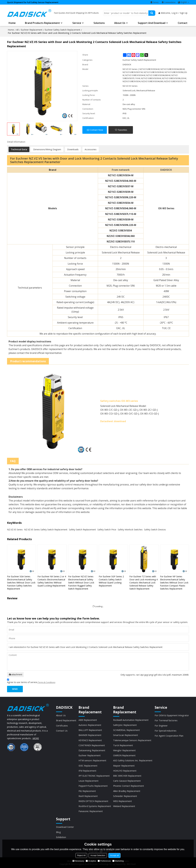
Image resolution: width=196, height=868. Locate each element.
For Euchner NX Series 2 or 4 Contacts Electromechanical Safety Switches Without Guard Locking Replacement (52, 581)
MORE (36, 738)
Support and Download (152, 23)
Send (15, 689)
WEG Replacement (123, 801)
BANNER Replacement (90, 735)
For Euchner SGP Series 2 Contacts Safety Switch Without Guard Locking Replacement (111, 581)
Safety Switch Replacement (82, 530)
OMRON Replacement (124, 755)
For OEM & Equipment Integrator (172, 715)
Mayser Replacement (124, 766)
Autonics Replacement (90, 725)
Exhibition (61, 837)
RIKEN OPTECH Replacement (93, 801)
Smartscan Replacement (126, 735)
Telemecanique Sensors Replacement (132, 740)
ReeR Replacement (88, 796)
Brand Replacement (66, 720)
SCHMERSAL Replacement (126, 730)
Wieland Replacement (124, 806)
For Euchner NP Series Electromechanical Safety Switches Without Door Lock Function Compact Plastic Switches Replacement (174, 583)
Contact (183, 23)
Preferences (104, 861)
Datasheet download (113, 421)
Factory (156, 2)
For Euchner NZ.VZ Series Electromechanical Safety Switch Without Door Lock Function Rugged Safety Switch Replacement (81, 583)
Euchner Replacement (32, 30)
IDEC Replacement (88, 766)
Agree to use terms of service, (31, 681)
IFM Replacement (87, 771)
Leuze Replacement (89, 781)
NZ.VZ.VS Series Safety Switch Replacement (46, 530)
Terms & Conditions (47, 682)
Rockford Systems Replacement (95, 806)
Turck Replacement (123, 745)
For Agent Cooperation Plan (169, 736)
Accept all (114, 855)
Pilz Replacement (87, 791)
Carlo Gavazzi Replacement (127, 781)
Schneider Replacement (125, 796)
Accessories (91, 149)
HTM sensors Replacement (92, 760)
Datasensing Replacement (92, 750)
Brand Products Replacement (42, 23)
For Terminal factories (166, 720)
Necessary (78, 861)
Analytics (91, 861)
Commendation (170, 2)
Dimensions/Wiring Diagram (47, 149)
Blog (58, 832)
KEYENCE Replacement (90, 740)
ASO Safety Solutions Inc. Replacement (133, 760)
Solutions (99, 23)
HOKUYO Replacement (125, 771)
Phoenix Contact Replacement (129, 786)
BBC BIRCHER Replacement (127, 776)
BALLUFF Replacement (90, 730)
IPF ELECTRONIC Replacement (94, 776)
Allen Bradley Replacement (127, 791)
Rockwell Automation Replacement (131, 720)
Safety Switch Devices (155, 530)
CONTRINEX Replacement (92, 745)
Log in (175, 13)
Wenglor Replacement (124, 750)
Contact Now (96, 130)
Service (77, 23)
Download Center (65, 827)
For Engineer (161, 726)
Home (12, 23)
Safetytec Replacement (125, 725)
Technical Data (19, 149)
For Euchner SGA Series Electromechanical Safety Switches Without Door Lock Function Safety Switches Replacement (21, 583)
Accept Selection (98, 855)
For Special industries (166, 731)
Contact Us (62, 731)
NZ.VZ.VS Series (15, 530)
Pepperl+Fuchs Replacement (93, 786)
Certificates (62, 726)
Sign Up (184, 13)
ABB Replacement (88, 720)
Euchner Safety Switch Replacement (62, 30)
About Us (61, 715)
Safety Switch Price (107, 530)
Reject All (81, 855)
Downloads (73, 149)
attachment (15, 674)
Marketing (118, 861)
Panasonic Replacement (91, 811)
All (17, 30)
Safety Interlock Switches (130, 530)
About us (120, 23)
